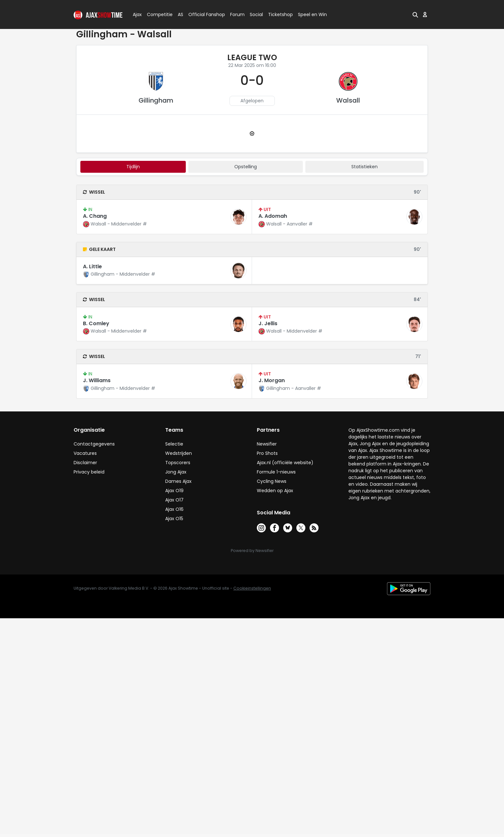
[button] (415, 14)
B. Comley (96, 323)
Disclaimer (85, 463)
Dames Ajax (178, 481)
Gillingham (156, 100)
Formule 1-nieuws (276, 472)
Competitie (157, 14)
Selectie (174, 444)
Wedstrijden (179, 453)
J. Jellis (268, 323)
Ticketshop (280, 14)
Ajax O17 (174, 500)
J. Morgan (272, 380)
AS (180, 14)
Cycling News (272, 481)
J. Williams (97, 380)
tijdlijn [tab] (133, 167)
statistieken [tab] (364, 167)
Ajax (137, 14)
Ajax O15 (174, 519)
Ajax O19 (174, 491)
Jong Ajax (176, 472)
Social (255, 14)
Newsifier (267, 444)
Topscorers (178, 463)
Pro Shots (267, 453)
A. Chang (95, 216)
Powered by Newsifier (252, 551)
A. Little (92, 267)
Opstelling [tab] (246, 167)
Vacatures (85, 453)
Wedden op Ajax (275, 491)
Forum (237, 14)
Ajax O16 (174, 509)
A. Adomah (273, 216)
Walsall (348, 100)
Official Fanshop (203, 14)
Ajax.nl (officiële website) (285, 463)
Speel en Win (312, 14)
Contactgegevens (94, 444)
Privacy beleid (89, 472)
